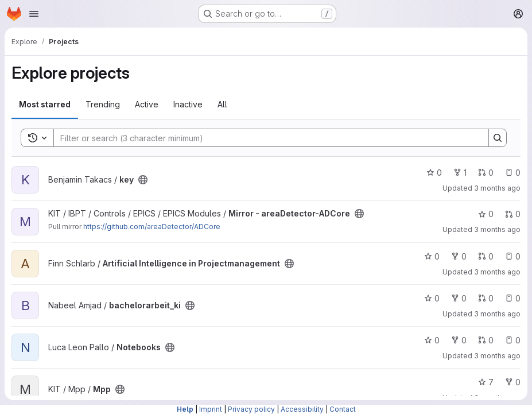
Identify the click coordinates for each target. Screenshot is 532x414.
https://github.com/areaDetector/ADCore (152, 227)
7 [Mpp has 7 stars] (486, 382)
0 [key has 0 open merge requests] (486, 173)
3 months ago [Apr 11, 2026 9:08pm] (497, 229)
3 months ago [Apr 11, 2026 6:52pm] (497, 272)
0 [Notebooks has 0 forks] (459, 340)
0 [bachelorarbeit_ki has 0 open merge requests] (486, 298)
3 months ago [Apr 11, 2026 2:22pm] (497, 356)
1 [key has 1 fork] (460, 173)
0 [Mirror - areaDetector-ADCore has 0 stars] (486, 214)
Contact (343, 409)
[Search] (265, 138)
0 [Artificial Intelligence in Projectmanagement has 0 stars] (432, 256)
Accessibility (302, 409)
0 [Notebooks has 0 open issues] (513, 340)
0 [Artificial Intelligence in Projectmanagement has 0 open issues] (513, 256)
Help (185, 409)
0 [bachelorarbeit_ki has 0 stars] (432, 298)
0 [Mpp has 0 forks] (513, 382)
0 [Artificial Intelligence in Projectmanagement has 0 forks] (459, 256)
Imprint (211, 409)
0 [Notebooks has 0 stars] (432, 340)
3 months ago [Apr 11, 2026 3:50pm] (497, 314)
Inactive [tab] (188, 104)
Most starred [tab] (45, 104)
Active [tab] (147, 104)
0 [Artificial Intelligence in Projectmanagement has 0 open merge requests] (486, 256)
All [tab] (222, 104)
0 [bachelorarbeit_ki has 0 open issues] (513, 298)
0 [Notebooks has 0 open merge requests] (486, 340)
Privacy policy (251, 409)
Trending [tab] (103, 104)
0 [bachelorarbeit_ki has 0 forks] (459, 298)
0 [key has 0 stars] (434, 173)
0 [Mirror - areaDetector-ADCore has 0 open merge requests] (513, 214)
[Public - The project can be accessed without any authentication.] (143, 180)
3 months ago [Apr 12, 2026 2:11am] (497, 188)
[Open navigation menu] (34, 14)
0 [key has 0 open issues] (513, 173)
